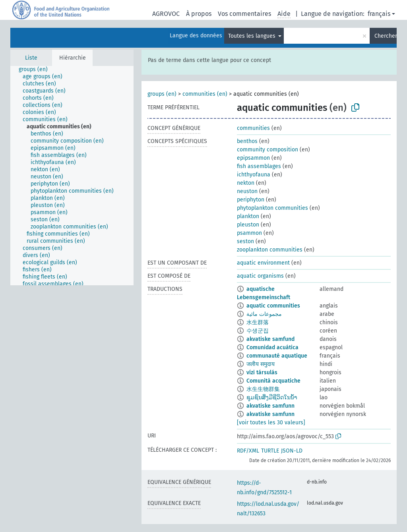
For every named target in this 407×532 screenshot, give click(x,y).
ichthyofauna (254, 175)
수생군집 (258, 331)
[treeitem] (37, 70)
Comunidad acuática (272, 347)
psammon (249, 233)
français (379, 14)
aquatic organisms (260, 276)
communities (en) (205, 94)
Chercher (386, 36)
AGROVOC (166, 14)
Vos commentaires (244, 14)
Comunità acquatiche (273, 381)
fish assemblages (259, 166)
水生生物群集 (263, 389)
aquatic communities (273, 306)
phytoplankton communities (272, 208)
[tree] (72, 176)
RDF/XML (248, 451)
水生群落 (258, 322)
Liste (31, 58)
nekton (246, 183)
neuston (247, 191)
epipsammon (253, 158)
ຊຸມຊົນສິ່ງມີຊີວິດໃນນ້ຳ (272, 398)
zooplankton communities (270, 250)
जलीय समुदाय (261, 364)
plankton (248, 216)
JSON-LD (292, 451)
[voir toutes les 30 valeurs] (271, 423)
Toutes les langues (253, 36)
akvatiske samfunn (270, 406)
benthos (247, 141)
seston (245, 241)
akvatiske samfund (270, 339)
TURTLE (270, 451)
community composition (267, 150)
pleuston (248, 225)
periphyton (251, 200)
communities (253, 128)
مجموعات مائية (264, 314)
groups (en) (162, 94)
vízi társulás (262, 372)
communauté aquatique (277, 356)
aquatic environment (263, 263)
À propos (199, 14)
